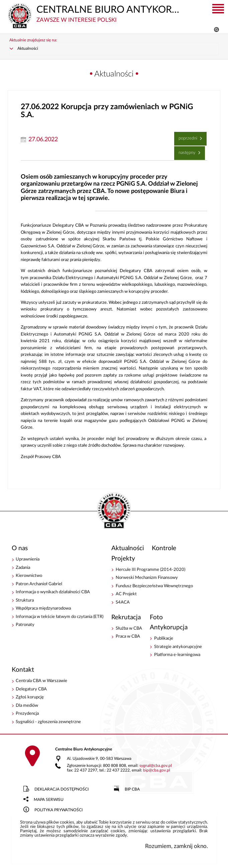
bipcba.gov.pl (157, 770)
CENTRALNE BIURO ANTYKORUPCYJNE (95, 13)
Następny (186, 151)
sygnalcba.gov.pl (156, 766)
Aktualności (28, 49)
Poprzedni (187, 136)
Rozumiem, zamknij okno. (177, 846)
